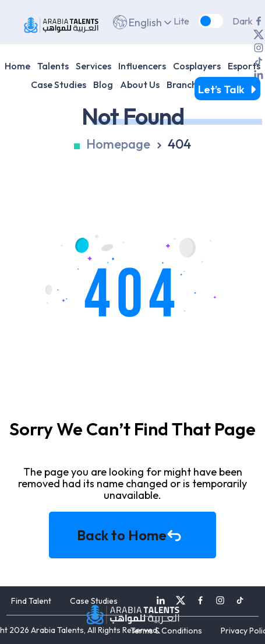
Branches (186, 85)
